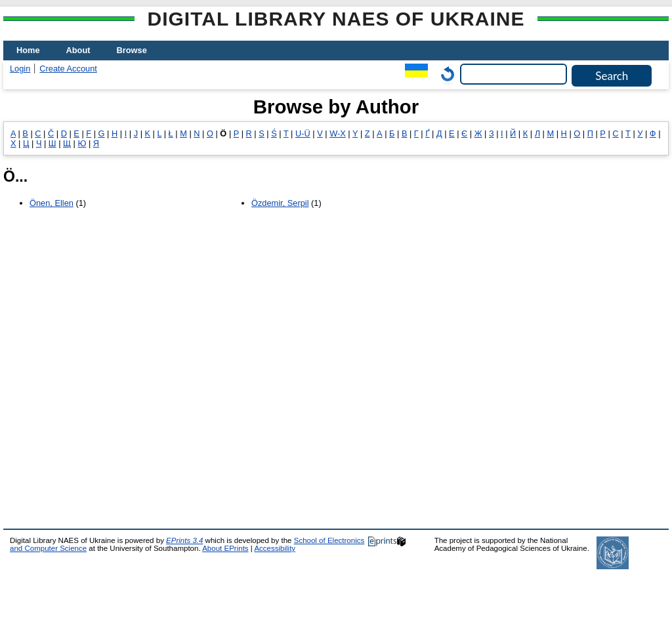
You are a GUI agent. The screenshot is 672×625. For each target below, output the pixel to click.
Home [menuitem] (28, 50)
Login (20, 69)
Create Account (68, 69)
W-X (338, 133)
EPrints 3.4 (184, 540)
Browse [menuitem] (132, 50)
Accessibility (275, 548)
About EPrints (225, 548)
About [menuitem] (78, 50)
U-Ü (303, 133)
